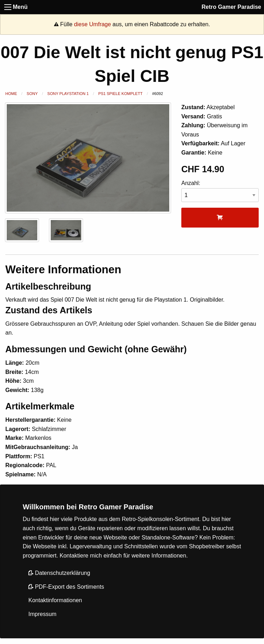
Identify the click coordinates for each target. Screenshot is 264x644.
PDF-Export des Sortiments (66, 587)
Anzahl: (220, 191)
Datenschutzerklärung (59, 573)
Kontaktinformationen (55, 600)
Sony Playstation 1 (68, 94)
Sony (32, 94)
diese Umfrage (93, 24)
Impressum (42, 614)
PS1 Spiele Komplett (120, 94)
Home (11, 94)
